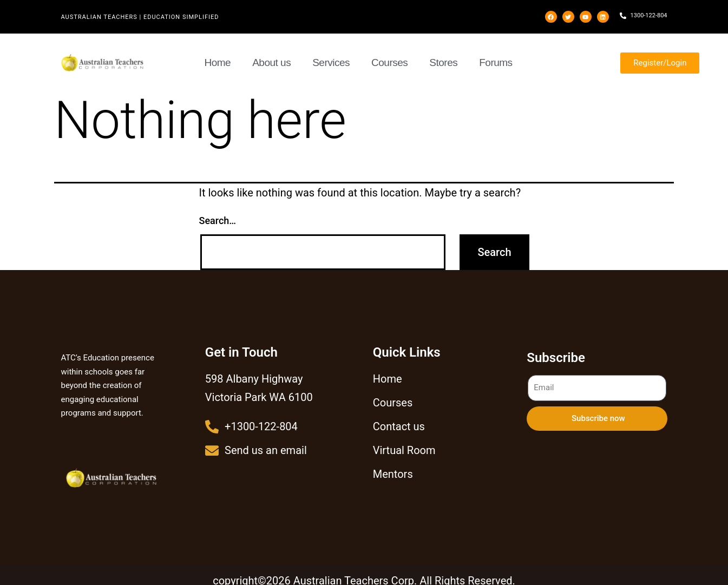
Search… (218, 221)
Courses (389, 63)
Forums (496, 63)
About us (271, 63)
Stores (443, 63)
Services (331, 63)
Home (218, 63)
